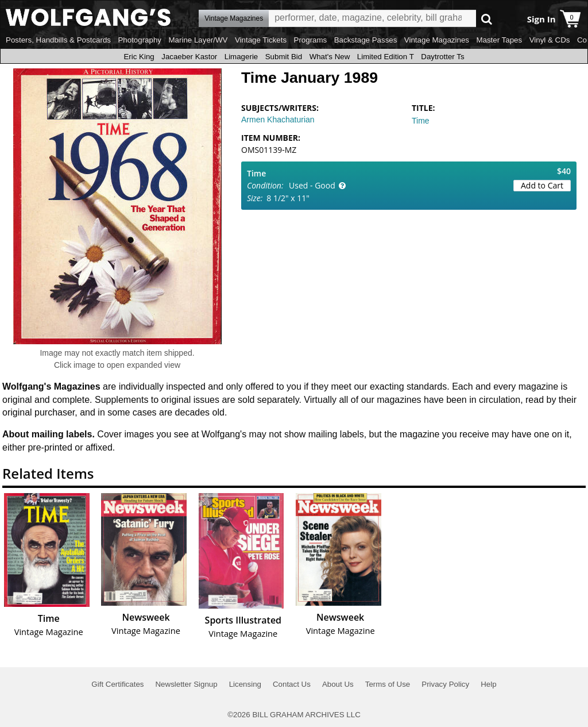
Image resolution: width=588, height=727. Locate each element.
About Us (338, 684)
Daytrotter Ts (442, 57)
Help (488, 684)
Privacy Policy (445, 684)
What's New (330, 57)
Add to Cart (542, 185)
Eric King (139, 57)
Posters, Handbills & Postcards (58, 40)
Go (487, 19)
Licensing (245, 684)
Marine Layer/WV (198, 40)
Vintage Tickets (261, 40)
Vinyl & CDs (550, 40)
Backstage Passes (366, 40)
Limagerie (241, 57)
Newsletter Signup (186, 684)
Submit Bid (284, 57)
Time (421, 121)
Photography (140, 40)
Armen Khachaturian (278, 120)
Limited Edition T (386, 57)
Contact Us (292, 684)
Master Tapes (499, 40)
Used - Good (312, 185)
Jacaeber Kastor (189, 57)
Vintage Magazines (437, 40)
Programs (311, 40)
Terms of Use (388, 684)
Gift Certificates (117, 684)
